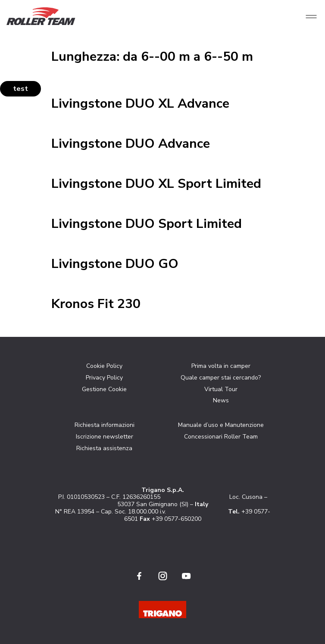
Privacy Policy (104, 378)
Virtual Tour (221, 389)
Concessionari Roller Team (221, 437)
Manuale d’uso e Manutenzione (221, 425)
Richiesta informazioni (105, 425)
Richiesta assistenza (104, 448)
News (221, 400)
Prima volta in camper (221, 366)
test (20, 89)
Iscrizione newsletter (105, 437)
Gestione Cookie (104, 389)
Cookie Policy (104, 366)
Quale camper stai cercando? (221, 378)
